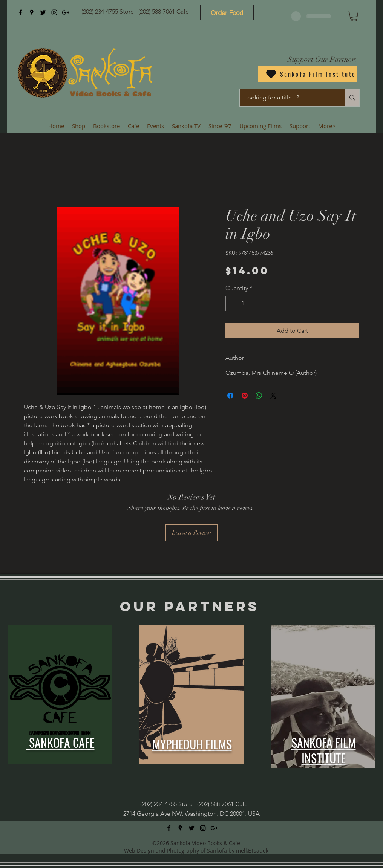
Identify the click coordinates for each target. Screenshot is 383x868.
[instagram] (54, 12)
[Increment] (254, 304)
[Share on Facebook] (230, 396)
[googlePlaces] (32, 12)
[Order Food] (227, 12)
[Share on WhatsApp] (259, 396)
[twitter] (43, 12)
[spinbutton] (243, 304)
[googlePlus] (66, 12)
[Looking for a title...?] (286, 98)
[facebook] (20, 12)
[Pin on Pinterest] (245, 396)
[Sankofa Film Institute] (307, 74)
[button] (354, 16)
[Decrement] (232, 304)
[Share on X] (273, 396)
